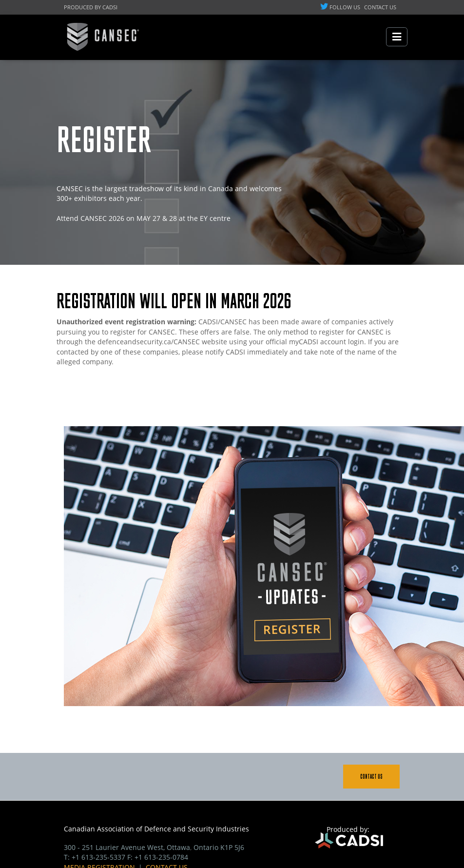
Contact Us (371, 776)
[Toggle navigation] (397, 37)
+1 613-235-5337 (98, 857)
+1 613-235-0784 (161, 857)
